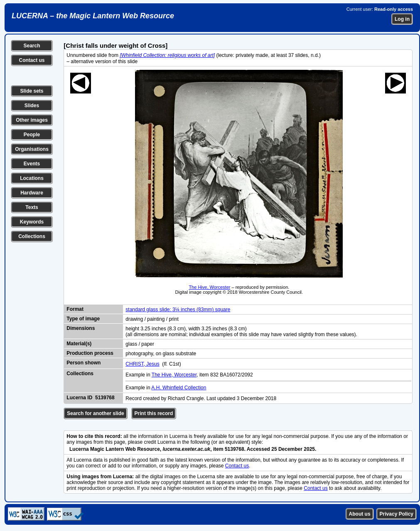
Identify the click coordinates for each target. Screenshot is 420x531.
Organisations (32, 149)
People (32, 135)
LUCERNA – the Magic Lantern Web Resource (93, 16)
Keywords (32, 222)
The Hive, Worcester (209, 287)
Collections (32, 236)
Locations (32, 178)
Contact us (32, 60)
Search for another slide (95, 413)
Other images (32, 120)
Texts (32, 207)
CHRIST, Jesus (142, 364)
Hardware (32, 193)
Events (32, 164)
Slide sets (32, 91)
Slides (32, 106)
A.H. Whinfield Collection (179, 388)
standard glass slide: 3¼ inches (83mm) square (178, 310)
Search (32, 46)
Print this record (154, 413)
